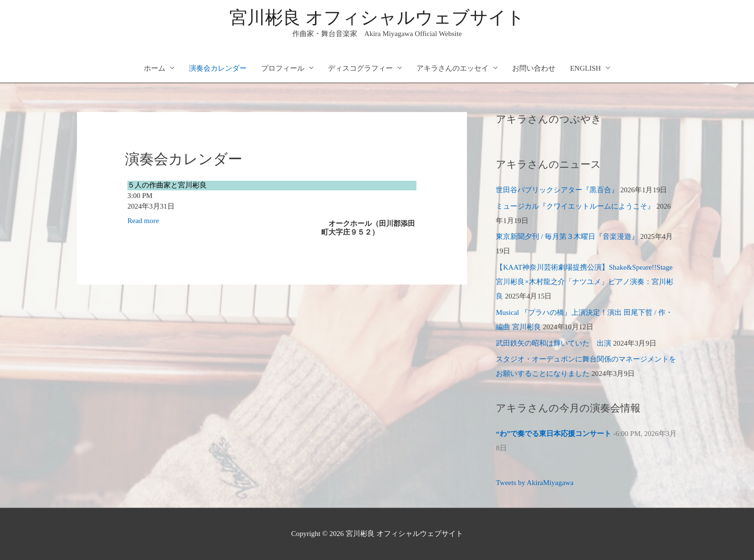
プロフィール (283, 68)
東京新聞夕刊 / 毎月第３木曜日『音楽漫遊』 (567, 236)
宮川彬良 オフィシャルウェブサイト (377, 18)
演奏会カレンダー (218, 68)
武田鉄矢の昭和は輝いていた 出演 (553, 343)
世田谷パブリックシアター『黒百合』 (557, 190)
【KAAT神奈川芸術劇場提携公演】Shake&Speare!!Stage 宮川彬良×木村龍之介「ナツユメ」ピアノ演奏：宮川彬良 (584, 282)
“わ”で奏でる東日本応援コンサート (553, 434)
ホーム (155, 68)
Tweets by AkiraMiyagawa (534, 483)
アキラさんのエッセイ (452, 68)
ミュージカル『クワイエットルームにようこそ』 (575, 206)
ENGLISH (585, 68)
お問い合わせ (534, 68)
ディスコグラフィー (360, 68)
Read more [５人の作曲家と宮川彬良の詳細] (143, 221)
